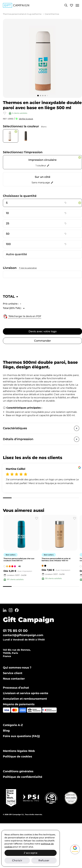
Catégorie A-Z (13, 725)
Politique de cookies (17, 756)
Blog (6, 731)
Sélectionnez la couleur (25, 126)
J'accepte (31, 853)
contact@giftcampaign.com (23, 635)
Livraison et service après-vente (26, 693)
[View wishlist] (72, 5)
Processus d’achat (16, 688)
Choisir (17, 860)
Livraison (20, 268)
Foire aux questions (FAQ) (21, 736)
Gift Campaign (29, 620)
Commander (42, 341)
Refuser (44, 860)
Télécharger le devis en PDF (22, 316)
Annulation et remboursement (25, 699)
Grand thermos (52, 14)
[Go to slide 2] (40, 96)
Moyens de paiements (19, 704)
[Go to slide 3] (43, 96)
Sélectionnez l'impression (23, 152)
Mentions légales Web (19, 751)
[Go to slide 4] (45, 96)
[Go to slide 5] (47, 96)
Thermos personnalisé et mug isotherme (22, 14)
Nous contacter (14, 679)
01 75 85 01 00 (15, 631)
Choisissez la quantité (20, 196)
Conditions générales (18, 771)
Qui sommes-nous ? (17, 668)
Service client (13, 673)
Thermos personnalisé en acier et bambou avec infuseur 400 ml (56, 559)
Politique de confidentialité (23, 777)
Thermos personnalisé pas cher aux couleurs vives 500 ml (19, 559)
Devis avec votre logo (43, 331)
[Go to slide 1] (38, 96)
